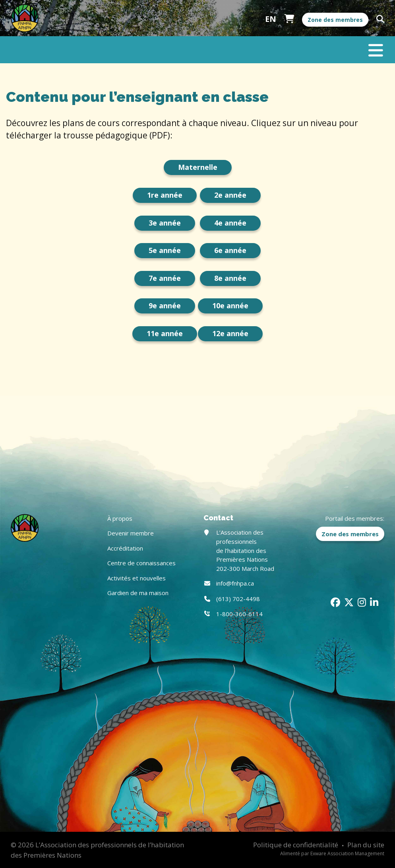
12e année (230, 333)
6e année (230, 250)
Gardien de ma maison (138, 593)
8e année (230, 278)
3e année (165, 223)
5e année (165, 250)
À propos (120, 518)
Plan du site (366, 845)
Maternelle (198, 167)
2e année (230, 195)
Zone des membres (335, 20)
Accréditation (125, 548)
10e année (230, 306)
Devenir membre (131, 533)
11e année (165, 333)
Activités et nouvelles (137, 578)
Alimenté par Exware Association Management (332, 853)
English (271, 19)
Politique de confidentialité (296, 845)
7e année (165, 278)
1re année (165, 195)
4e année (230, 223)
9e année (165, 306)
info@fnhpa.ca (235, 583)
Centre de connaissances (141, 563)
